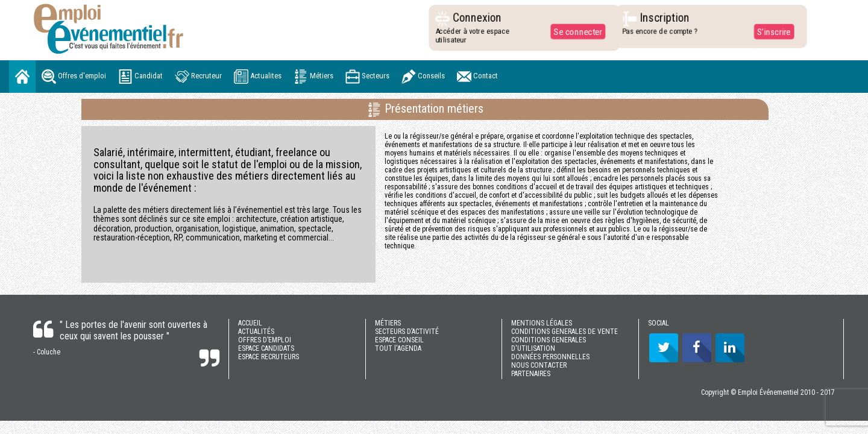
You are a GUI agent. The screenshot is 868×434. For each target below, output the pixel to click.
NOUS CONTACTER (539, 365)
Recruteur (198, 77)
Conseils (423, 77)
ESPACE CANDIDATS (266, 348)
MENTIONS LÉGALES (542, 323)
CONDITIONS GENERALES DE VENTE (565, 332)
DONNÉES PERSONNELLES (550, 357)
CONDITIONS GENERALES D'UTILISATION (549, 344)
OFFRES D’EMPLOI (265, 340)
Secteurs (367, 77)
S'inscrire (771, 31)
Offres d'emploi (74, 77)
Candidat (140, 77)
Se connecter (575, 31)
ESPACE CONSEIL (399, 340)
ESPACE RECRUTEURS (269, 357)
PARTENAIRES (531, 374)
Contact (477, 77)
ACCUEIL (250, 323)
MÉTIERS (388, 323)
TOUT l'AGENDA (398, 348)
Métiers (313, 77)
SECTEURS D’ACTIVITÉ (407, 332)
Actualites (258, 77)
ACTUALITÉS (256, 332)
